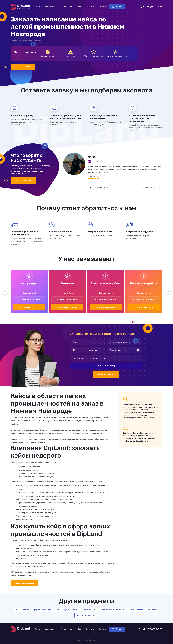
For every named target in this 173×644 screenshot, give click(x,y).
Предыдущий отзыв (100, 187)
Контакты (90, 7)
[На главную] (20, 7)
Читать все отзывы (23, 181)
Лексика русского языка (67, 610)
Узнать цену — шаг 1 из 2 (106, 375)
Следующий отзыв (151, 187)
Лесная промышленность (113, 610)
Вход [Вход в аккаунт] (116, 7)
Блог (80, 7)
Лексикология (90, 610)
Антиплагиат (50, 7)
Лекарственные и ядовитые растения (33, 610)
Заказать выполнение (29, 307)
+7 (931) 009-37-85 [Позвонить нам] (151, 7)
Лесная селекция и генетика (143, 610)
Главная (14, 41)
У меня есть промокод (106, 366)
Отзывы (102, 7)
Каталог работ (67, 7)
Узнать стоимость (23, 67)
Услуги (37, 7)
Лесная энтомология (86, 615)
